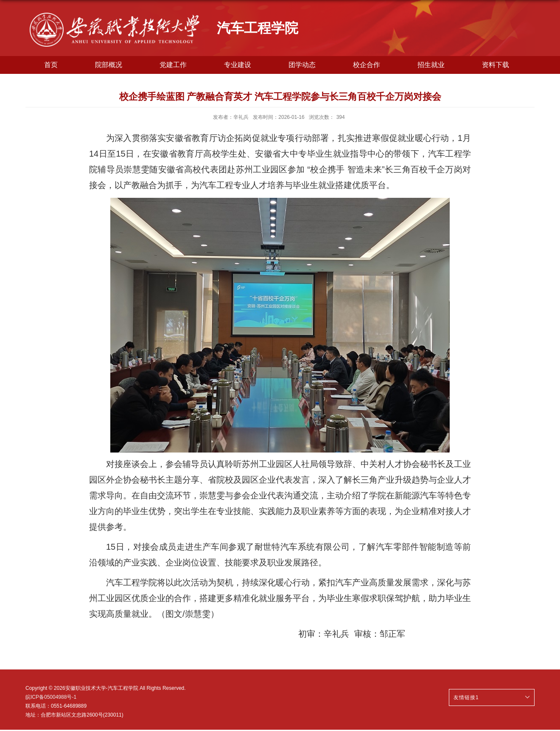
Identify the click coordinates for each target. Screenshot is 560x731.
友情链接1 (466, 697)
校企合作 (367, 65)
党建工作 (173, 65)
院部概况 (109, 65)
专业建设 (238, 65)
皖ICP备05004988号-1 (51, 697)
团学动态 (302, 65)
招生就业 (431, 65)
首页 (51, 65)
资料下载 (496, 65)
